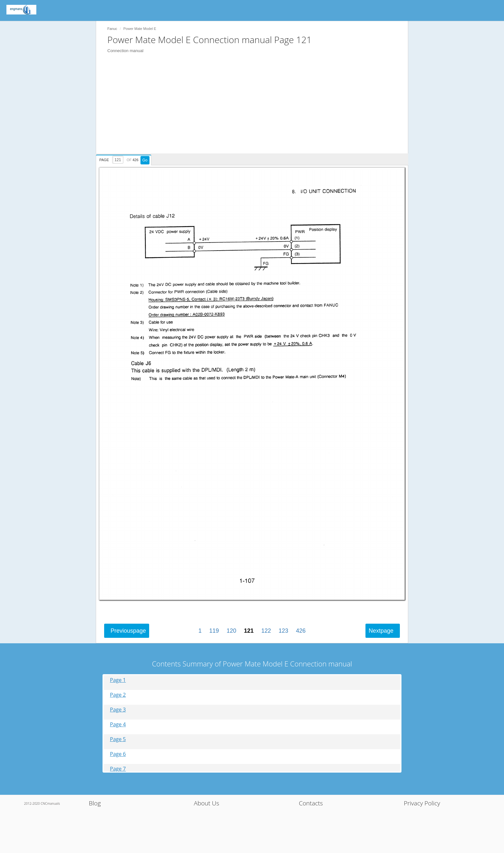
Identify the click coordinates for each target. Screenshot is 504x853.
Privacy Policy (422, 803)
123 (283, 631)
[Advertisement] (255, 108)
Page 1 (118, 680)
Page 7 (118, 769)
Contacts (311, 803)
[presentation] (124, 159)
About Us (207, 803)
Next (381, 631)
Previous (128, 631)
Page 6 (118, 754)
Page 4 (118, 725)
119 (214, 631)
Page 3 (118, 710)
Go (145, 160)
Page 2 (118, 695)
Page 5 (118, 739)
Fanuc (112, 29)
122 (266, 631)
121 (249, 631)
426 (301, 631)
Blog (95, 803)
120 (231, 631)
